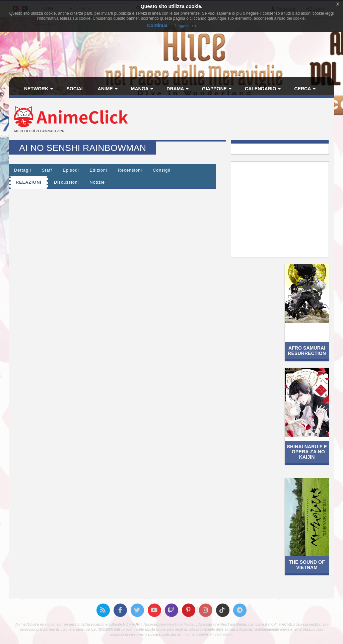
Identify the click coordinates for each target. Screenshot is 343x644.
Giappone (217, 89)
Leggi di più (185, 26)
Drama (177, 89)
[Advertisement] (226, 120)
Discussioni (66, 182)
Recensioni (130, 170)
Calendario (263, 89)
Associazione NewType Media (168, 624)
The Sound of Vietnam (307, 565)
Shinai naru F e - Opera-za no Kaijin (307, 452)
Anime (108, 89)
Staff (47, 170)
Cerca (305, 89)
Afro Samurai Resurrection (307, 350)
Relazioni (29, 182)
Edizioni (98, 170)
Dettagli (23, 170)
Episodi (71, 170)
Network (39, 89)
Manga (142, 89)
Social (75, 89)
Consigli (162, 170)
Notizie (97, 182)
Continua (157, 25)
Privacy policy (221, 634)
